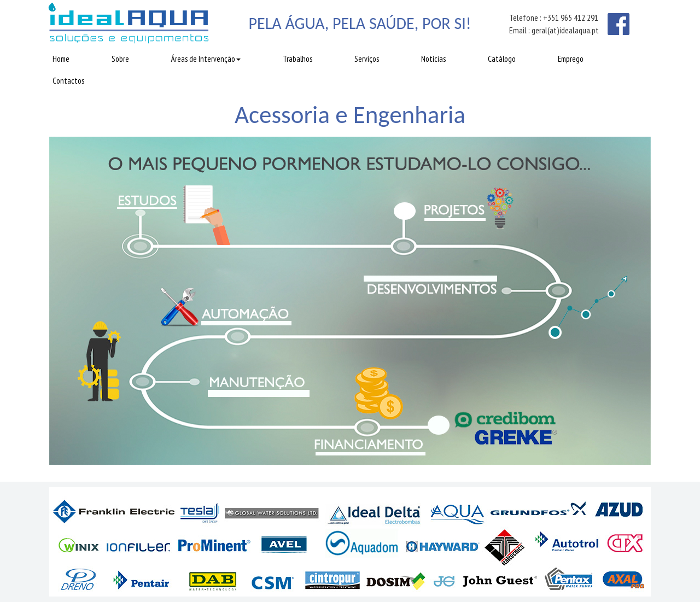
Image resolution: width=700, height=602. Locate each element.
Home (61, 59)
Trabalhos (297, 59)
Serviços (367, 59)
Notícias (433, 59)
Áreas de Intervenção (206, 59)
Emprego (571, 59)
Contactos (68, 81)
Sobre (120, 59)
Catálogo (502, 59)
